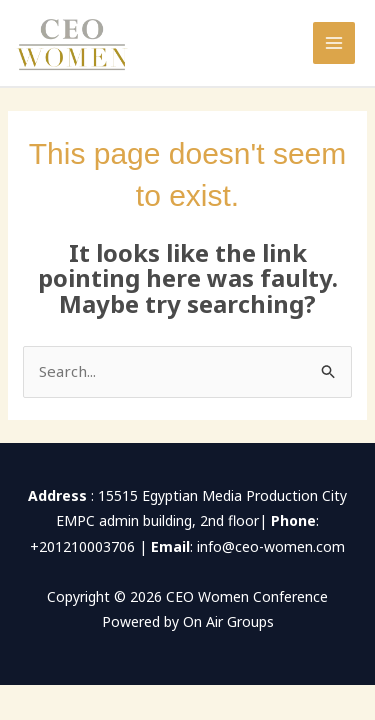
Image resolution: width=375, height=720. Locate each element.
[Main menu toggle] (334, 43)
